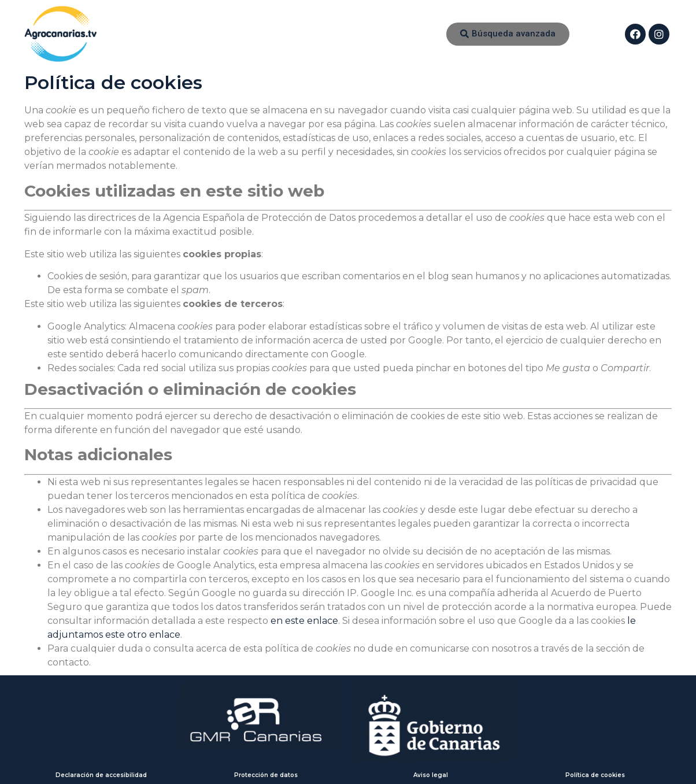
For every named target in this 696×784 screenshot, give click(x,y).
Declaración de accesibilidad (101, 775)
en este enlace (304, 621)
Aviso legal (431, 775)
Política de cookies (595, 775)
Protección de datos (266, 775)
